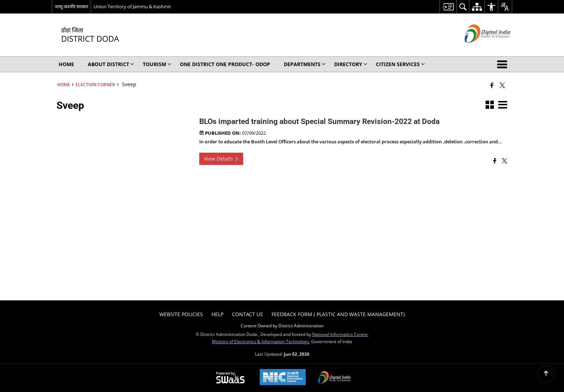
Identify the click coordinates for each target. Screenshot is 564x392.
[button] (504, 64)
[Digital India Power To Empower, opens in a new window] (335, 378)
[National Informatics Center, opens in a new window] (283, 378)
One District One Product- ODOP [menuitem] (225, 64)
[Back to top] (546, 374)
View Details (221, 159)
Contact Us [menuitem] (247, 314)
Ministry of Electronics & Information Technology (260, 341)
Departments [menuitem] (305, 64)
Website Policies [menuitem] (181, 314)
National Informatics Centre (340, 334)
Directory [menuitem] (351, 64)
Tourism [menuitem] (157, 64)
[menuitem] (448, 7)
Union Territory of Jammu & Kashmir (132, 6)
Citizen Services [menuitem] (400, 64)
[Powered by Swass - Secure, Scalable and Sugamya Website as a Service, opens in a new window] (230, 378)
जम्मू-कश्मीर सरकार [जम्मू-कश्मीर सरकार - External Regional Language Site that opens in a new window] (71, 6)
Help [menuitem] (217, 314)
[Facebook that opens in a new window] (492, 85)
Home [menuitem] (66, 64)
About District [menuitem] (111, 64)
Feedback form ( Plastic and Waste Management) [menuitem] (338, 314)
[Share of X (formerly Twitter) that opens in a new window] (502, 85)
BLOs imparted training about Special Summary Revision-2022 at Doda (319, 121)
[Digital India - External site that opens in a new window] (479, 49)
